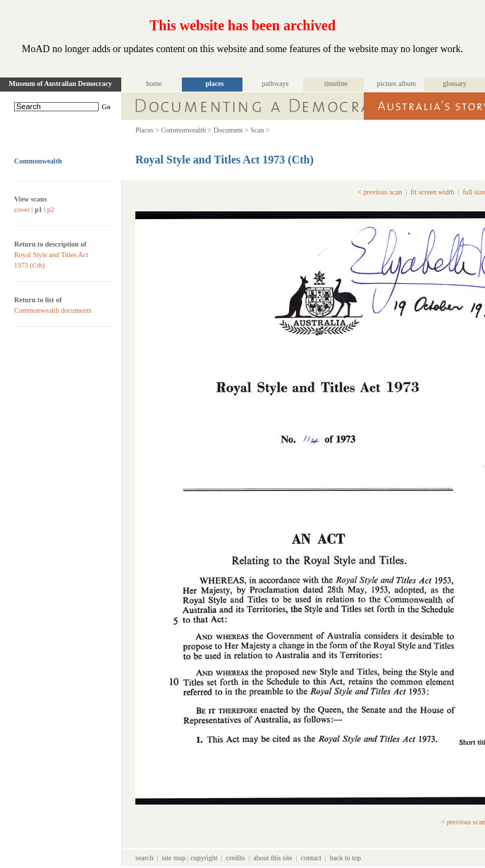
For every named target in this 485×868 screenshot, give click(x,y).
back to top (345, 858)
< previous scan (380, 192)
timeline (336, 83)
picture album (397, 83)
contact (311, 858)
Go (106, 107)
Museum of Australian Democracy (61, 83)
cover (22, 210)
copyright (204, 858)
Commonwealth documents (53, 310)
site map (174, 858)
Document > (231, 130)
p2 (51, 210)
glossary (454, 83)
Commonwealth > (186, 130)
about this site (273, 858)
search (145, 858)
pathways (276, 83)
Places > (147, 130)
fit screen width (432, 192)
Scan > (260, 130)
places (214, 83)
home (154, 83)
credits (236, 858)
